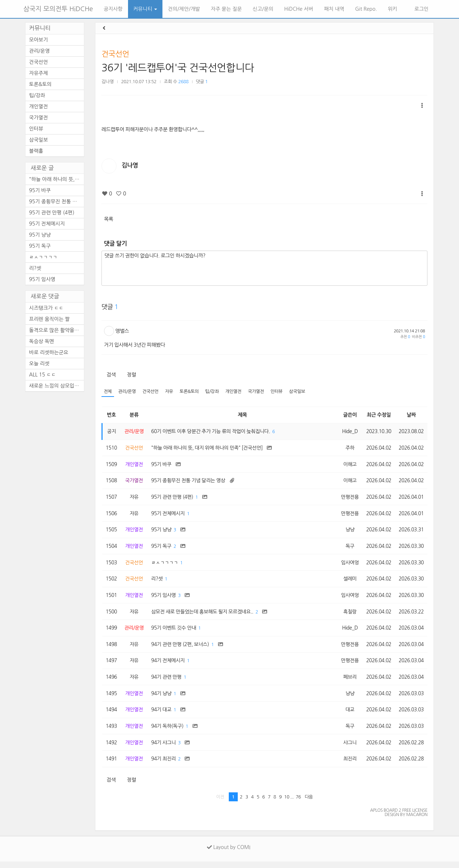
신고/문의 (263, 9)
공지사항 (113, 9)
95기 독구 (40, 246)
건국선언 (115, 54)
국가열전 (259, 392)
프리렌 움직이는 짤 (49, 319)
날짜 (411, 415)
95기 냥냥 (40, 235)
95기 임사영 (42, 279)
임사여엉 (348, 565)
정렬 (131, 375)
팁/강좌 (214, 392)
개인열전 (236, 392)
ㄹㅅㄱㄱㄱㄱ (43, 257)
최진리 (348, 765)
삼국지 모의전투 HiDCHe (58, 9)
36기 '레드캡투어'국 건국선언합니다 (178, 68)
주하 (348, 449)
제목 (242, 415)
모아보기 (39, 40)
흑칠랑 (348, 615)
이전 (220, 803)
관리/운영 (128, 392)
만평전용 (348, 498)
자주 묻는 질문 (226, 9)
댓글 (202, 82)
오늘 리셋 (39, 364)
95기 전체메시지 (47, 224)
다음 (309, 803)
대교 (348, 715)
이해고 (348, 465)
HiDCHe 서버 (299, 9)
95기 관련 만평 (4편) (52, 213)
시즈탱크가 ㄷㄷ (46, 308)
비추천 (418, 337)
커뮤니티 (145, 9)
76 (298, 803)
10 (287, 803)
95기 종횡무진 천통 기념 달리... (56, 201)
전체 (108, 392)
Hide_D (348, 432)
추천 (405, 337)
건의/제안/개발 (184, 9)
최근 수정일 (378, 415)
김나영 (108, 82)
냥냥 (348, 532)
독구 (348, 549)
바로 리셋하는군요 (49, 352)
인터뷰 (280, 392)
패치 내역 (334, 9)
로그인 (421, 9)
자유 (171, 392)
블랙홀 (36, 151)
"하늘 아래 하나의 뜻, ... (55, 179)
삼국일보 (301, 392)
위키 (392, 9)
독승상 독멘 (42, 341)
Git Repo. (366, 9)
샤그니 (348, 749)
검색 (111, 375)
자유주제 (39, 73)
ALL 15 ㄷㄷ (42, 375)
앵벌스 (122, 331)
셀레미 (348, 582)
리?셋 (35, 268)
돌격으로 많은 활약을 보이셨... (56, 330)
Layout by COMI (229, 854)
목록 (108, 219)
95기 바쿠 (40, 190)
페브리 (348, 682)
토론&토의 (191, 392)
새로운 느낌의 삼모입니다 (56, 386)
